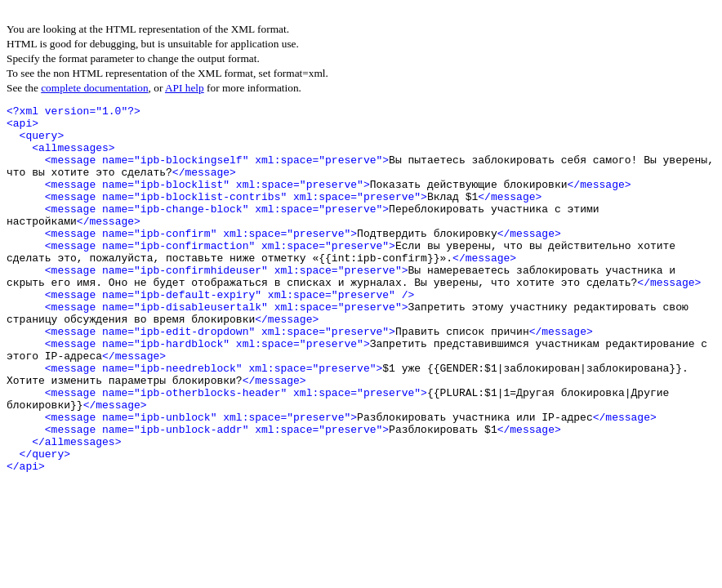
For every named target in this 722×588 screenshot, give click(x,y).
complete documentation (94, 88)
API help (185, 88)
